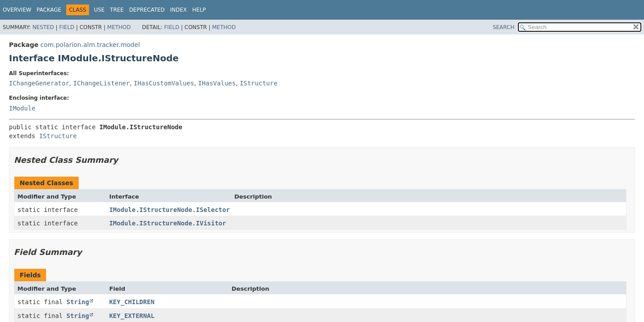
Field (67, 27)
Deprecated (147, 10)
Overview (17, 10)
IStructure (258, 83)
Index (178, 10)
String (78, 302)
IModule (22, 108)
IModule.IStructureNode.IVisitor (167, 223)
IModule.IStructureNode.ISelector (169, 210)
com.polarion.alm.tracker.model (90, 45)
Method (119, 27)
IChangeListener (102, 83)
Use (99, 10)
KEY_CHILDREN (132, 302)
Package (49, 10)
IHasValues (217, 83)
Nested (43, 27)
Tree (117, 10)
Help (199, 10)
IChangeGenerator (39, 83)
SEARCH (504, 27)
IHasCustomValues (164, 83)
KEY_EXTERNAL (132, 316)
